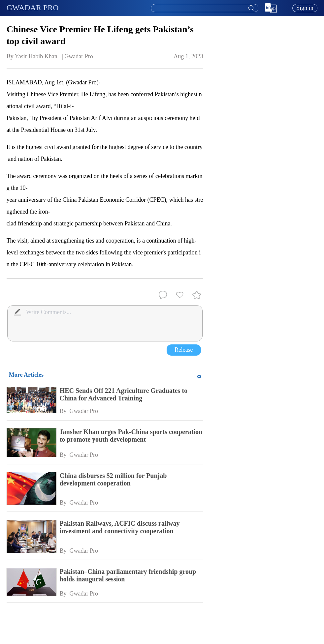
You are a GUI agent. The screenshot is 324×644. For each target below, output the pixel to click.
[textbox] (205, 8)
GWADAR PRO (33, 8)
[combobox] (204, 8)
